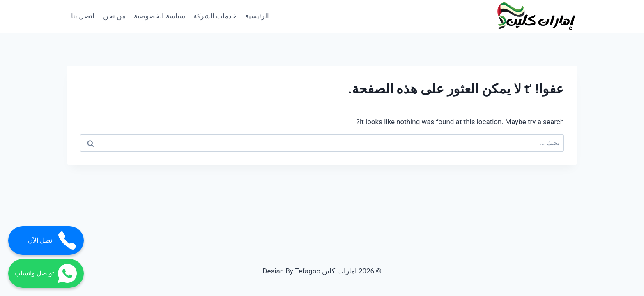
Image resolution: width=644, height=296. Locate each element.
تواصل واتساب (46, 273)
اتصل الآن (53, 240)
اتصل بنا (83, 16)
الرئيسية (257, 16)
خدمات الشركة (215, 16)
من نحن (114, 16)
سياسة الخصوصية (159, 16)
